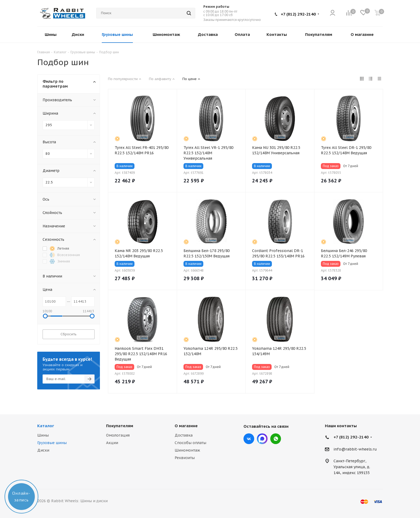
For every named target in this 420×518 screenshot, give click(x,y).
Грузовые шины (52, 443)
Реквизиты (185, 458)
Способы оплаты (190, 443)
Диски (43, 450)
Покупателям (120, 426)
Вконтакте (249, 439)
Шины (43, 435)
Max (262, 439)
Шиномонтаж (187, 450)
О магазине (186, 426)
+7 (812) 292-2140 (298, 14)
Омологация (118, 435)
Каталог (46, 426)
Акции (112, 443)
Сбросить (69, 334)
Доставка (184, 435)
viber (276, 439)
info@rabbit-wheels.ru (355, 449)
